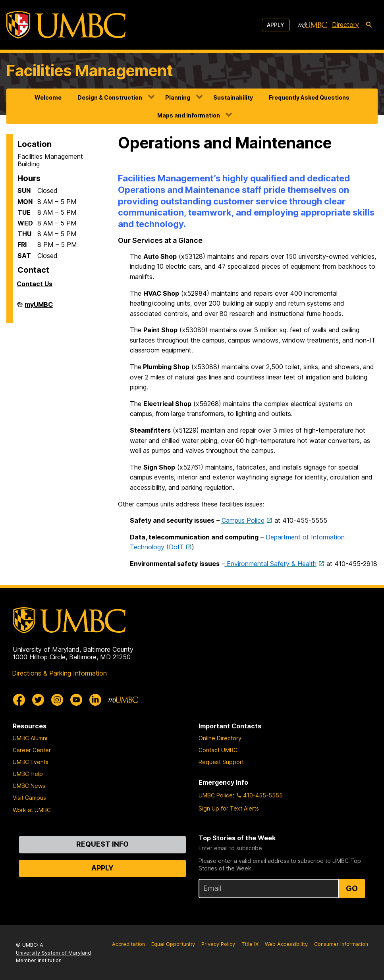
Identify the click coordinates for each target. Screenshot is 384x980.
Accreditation (128, 944)
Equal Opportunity (173, 944)
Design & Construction (110, 97)
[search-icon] (369, 25)
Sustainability (233, 97)
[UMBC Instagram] (57, 700)
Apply (276, 25)
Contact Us (35, 284)
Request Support (221, 762)
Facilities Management (90, 71)
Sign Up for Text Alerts (229, 808)
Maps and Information (189, 115)
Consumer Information (341, 944)
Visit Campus (29, 798)
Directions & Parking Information (59, 673)
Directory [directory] (345, 25)
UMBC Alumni (30, 738)
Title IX (250, 944)
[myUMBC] (313, 25)
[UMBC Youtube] (76, 700)
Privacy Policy (218, 944)
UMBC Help (28, 774)
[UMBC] (66, 25)
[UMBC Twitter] (38, 700)
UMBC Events (31, 762)
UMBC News (29, 786)
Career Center (32, 750)
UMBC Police (216, 795)
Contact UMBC (218, 750)
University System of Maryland (53, 953)
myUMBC (39, 308)
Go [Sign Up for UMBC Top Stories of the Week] (352, 888)
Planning (178, 97)
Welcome (48, 97)
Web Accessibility (286, 944)
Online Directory (220, 738)
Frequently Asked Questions (309, 97)
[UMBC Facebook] (19, 700)
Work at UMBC (32, 810)
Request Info (102, 844)
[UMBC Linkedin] (95, 700)
